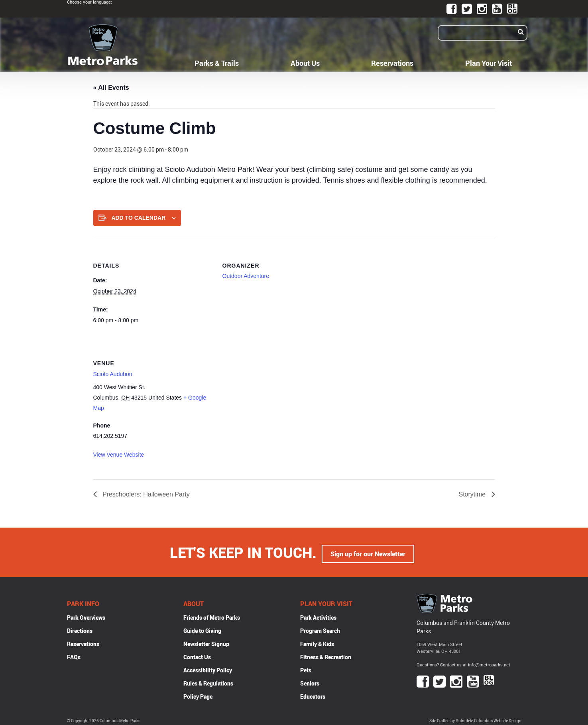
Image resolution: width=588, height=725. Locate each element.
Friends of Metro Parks (212, 615)
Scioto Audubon (113, 374)
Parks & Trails (217, 63)
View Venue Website (119, 455)
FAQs (74, 655)
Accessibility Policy (208, 668)
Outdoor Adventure (246, 276)
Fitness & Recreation (326, 655)
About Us (305, 63)
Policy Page (198, 694)
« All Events (111, 88)
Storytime (473, 494)
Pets (306, 668)
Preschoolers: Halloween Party (145, 494)
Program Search (320, 628)
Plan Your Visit (489, 63)
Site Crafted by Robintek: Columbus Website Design (475, 718)
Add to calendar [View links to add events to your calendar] (138, 218)
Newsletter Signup (206, 641)
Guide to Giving (202, 628)
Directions (80, 628)
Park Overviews (86, 615)
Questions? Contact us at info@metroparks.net (463, 662)
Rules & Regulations (208, 681)
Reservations (392, 63)
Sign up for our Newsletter (368, 551)
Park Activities (318, 615)
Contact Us (197, 655)
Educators (313, 694)
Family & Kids (317, 641)
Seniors (310, 681)
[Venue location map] (265, 391)
